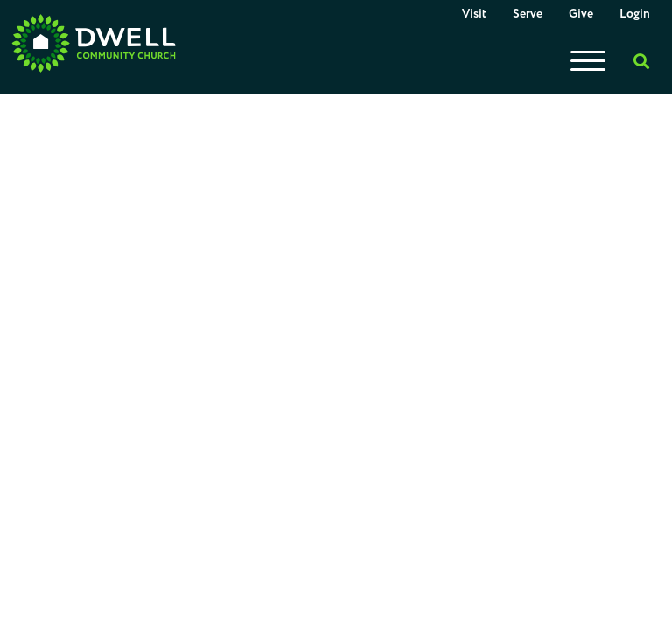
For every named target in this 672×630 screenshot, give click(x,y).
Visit (474, 14)
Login (635, 14)
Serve (528, 14)
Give (581, 14)
